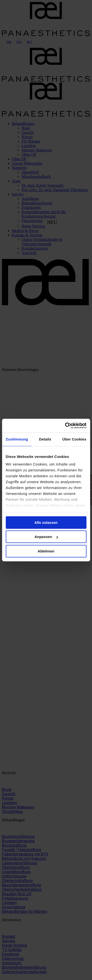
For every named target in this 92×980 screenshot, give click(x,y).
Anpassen (46, 537)
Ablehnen (46, 551)
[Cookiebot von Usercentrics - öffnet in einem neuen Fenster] (66, 426)
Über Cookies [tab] (74, 439)
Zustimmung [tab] (17, 439)
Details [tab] (45, 439)
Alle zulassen (46, 522)
